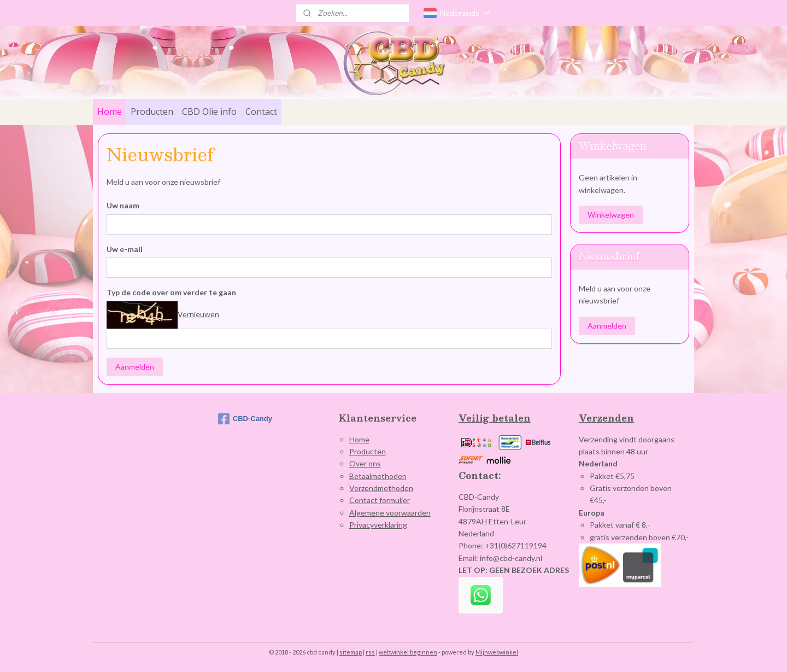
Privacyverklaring (378, 525)
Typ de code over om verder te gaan (171, 292)
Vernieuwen (198, 314)
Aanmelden (135, 367)
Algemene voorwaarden (390, 513)
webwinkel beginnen (408, 652)
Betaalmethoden (378, 476)
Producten (152, 112)
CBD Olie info (209, 112)
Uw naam (123, 205)
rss (370, 652)
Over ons (365, 463)
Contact (261, 112)
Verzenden (606, 418)
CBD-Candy (245, 419)
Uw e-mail (125, 249)
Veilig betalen (495, 418)
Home (110, 112)
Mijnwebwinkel (497, 652)
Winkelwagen (611, 215)
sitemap (351, 652)
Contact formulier (380, 500)
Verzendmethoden (381, 488)
